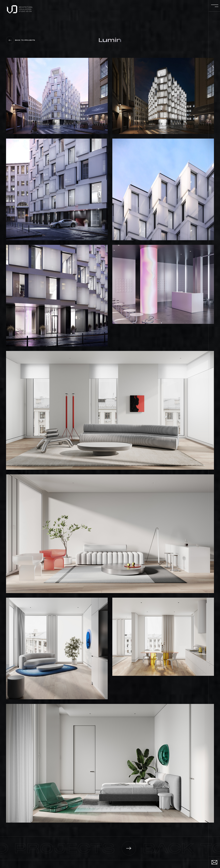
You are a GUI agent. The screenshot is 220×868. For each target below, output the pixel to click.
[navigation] (20, 9)
